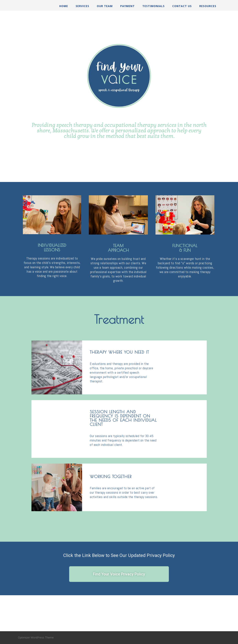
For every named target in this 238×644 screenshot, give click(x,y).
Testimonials (153, 6)
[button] (119, 574)
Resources (208, 6)
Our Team (105, 6)
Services (82, 6)
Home (64, 6)
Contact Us (182, 6)
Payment (127, 6)
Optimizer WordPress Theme (36, 637)
